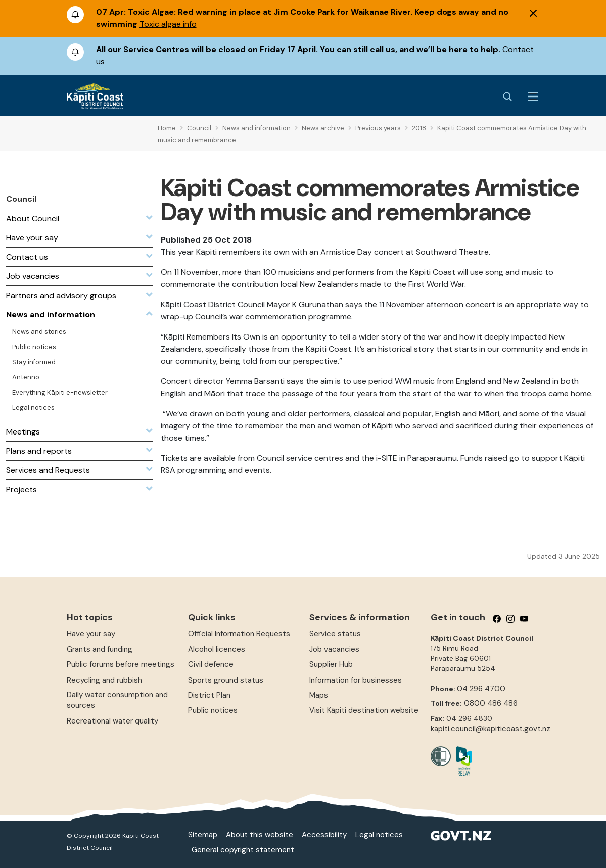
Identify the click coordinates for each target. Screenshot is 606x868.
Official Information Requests (239, 634)
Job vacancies (334, 649)
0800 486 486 (491, 703)
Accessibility (324, 835)
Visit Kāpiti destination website (364, 710)
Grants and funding (100, 649)
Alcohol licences (217, 649)
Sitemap (203, 835)
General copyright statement (243, 850)
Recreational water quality (112, 721)
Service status (335, 634)
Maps (319, 695)
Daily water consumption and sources (117, 700)
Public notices (213, 710)
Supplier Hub (331, 664)
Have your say (91, 634)
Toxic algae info (168, 24)
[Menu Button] (533, 97)
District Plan (209, 695)
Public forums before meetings (121, 664)
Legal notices (379, 835)
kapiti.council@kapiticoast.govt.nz (491, 729)
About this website (260, 835)
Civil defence (211, 664)
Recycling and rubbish (104, 680)
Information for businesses (356, 680)
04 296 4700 (481, 689)
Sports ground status (226, 680)
